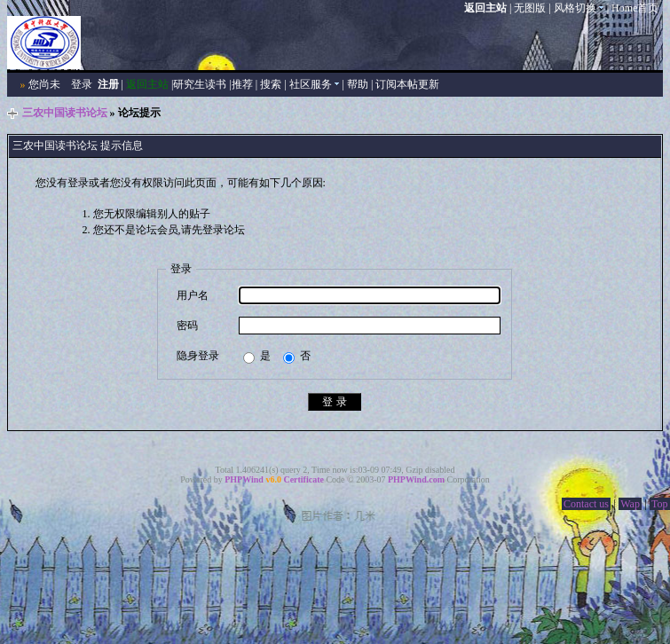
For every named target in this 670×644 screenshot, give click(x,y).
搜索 (271, 84)
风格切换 (579, 8)
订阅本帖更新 (407, 84)
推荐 (242, 84)
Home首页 (635, 8)
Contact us (586, 504)
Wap (630, 504)
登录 (82, 84)
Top (660, 504)
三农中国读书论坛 (65, 113)
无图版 (530, 8)
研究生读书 (200, 84)
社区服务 (315, 84)
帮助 (358, 84)
